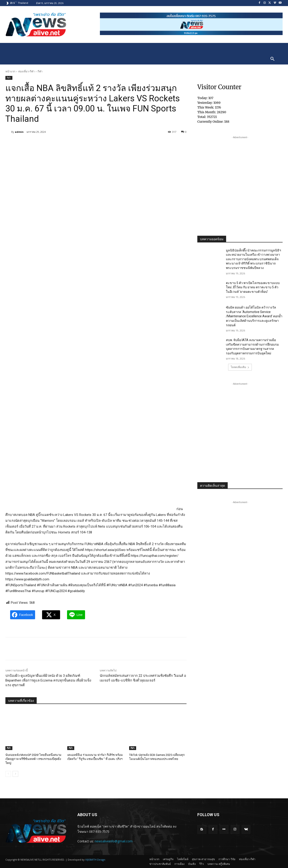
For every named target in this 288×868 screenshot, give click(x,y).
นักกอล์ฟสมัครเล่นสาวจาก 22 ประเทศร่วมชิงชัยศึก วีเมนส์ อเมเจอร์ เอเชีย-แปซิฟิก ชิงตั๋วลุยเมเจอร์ (143, 678)
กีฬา (40, 71)
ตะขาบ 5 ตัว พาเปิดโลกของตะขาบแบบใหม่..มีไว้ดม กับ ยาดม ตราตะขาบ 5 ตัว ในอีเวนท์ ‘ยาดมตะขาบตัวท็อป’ (253, 287)
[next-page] (15, 774)
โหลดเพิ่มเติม (240, 367)
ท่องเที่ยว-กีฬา (26, 71)
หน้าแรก (10, 71)
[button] (272, 59)
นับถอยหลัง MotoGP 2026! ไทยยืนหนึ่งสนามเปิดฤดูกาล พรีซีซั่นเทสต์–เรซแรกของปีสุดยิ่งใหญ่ (33, 759)
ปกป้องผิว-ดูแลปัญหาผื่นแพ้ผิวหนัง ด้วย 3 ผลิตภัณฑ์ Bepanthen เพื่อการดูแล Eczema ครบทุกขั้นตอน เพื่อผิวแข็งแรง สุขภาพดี (48, 680)
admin (19, 132)
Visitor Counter (219, 87)
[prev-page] (8, 774)
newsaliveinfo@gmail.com (114, 841)
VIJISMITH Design (95, 860)
